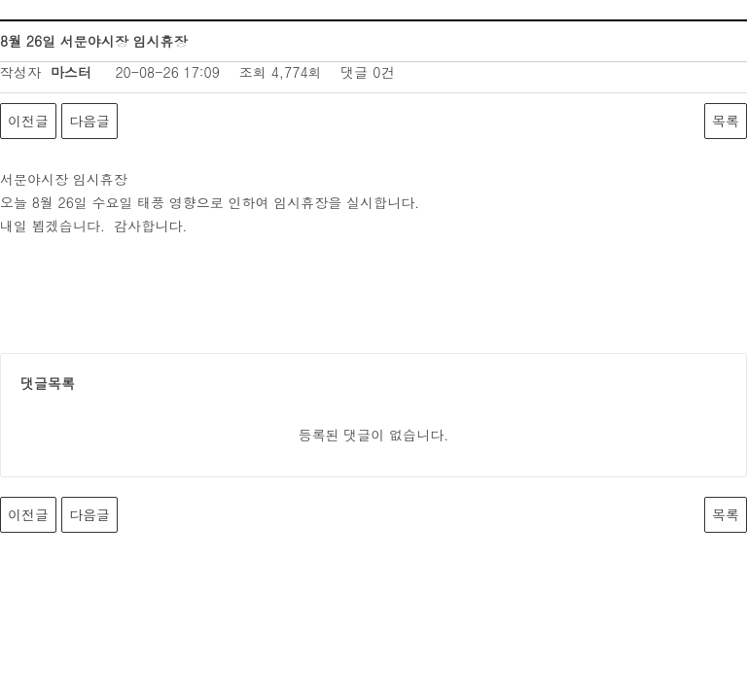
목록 (726, 121)
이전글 (28, 121)
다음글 (89, 121)
